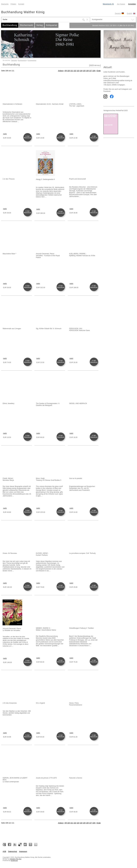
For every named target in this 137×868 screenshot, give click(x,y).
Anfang (61, 71)
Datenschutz (13, 851)
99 (66, 71)
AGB (4, 851)
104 (81, 71)
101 (72, 71)
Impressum (23, 851)
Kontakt (21, 4)
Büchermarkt (27, 25)
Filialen (13, 4)
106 (87, 71)
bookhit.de (14, 860)
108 (94, 71)
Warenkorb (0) (108, 4)
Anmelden (132, 4)
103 (78, 71)
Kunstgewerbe (32, 60)
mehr (5, 134)
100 (68, 71)
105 (84, 71)
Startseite (5, 4)
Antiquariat (51, 25)
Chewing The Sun (16, 859)
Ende (99, 71)
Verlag (39, 25)
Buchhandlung (10, 25)
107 (91, 71)
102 (75, 71)
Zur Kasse (121, 4)
